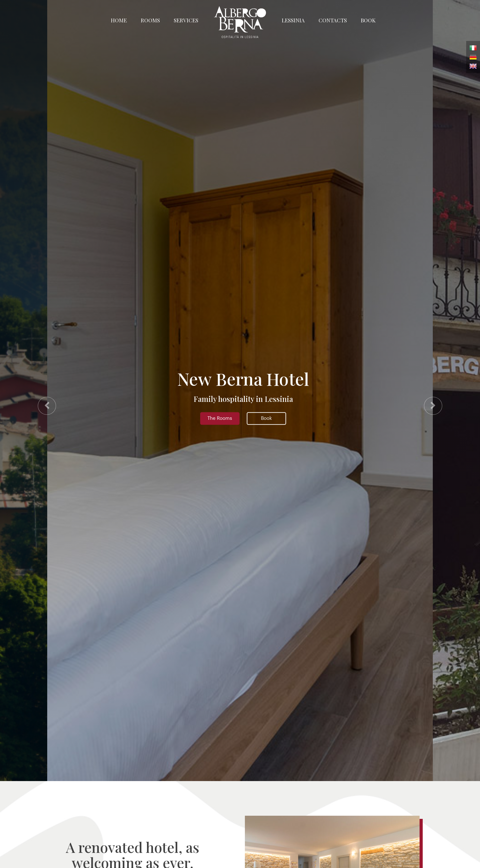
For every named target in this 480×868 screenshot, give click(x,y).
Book (368, 20)
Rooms (150, 20)
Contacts (333, 20)
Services (186, 20)
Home (119, 20)
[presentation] (47, 406)
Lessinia (293, 20)
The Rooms (220, 418)
